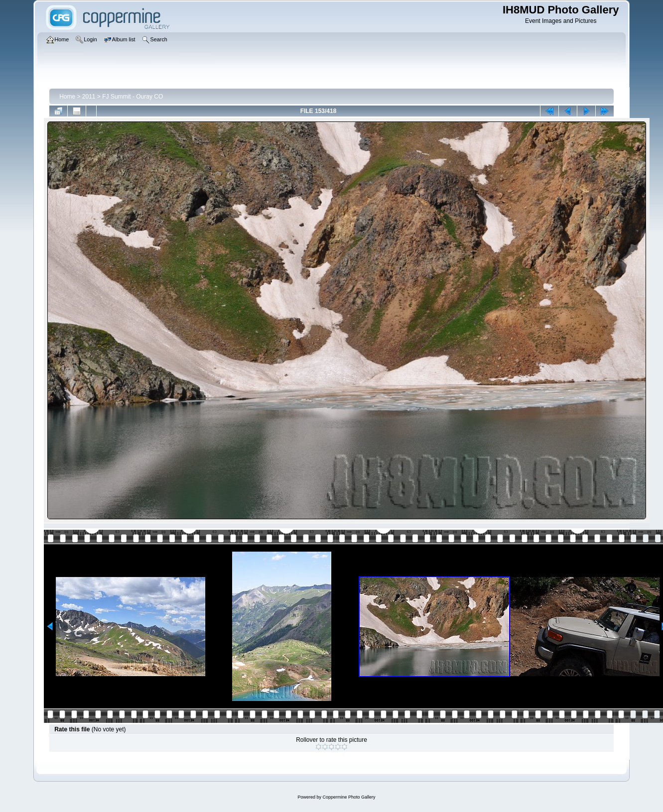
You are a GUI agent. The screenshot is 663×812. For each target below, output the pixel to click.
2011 (89, 97)
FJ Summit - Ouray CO (133, 97)
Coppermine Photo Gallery (349, 797)
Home (67, 97)
